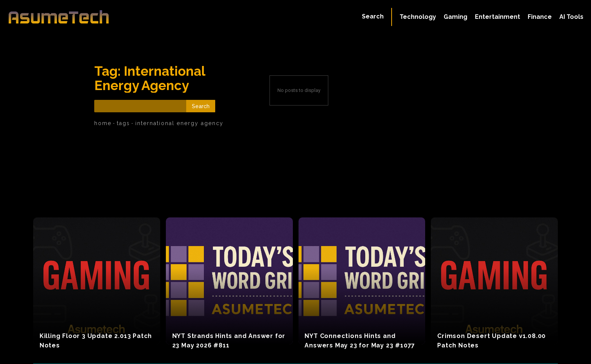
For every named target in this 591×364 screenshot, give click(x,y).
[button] (373, 17)
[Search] (201, 106)
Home (103, 123)
